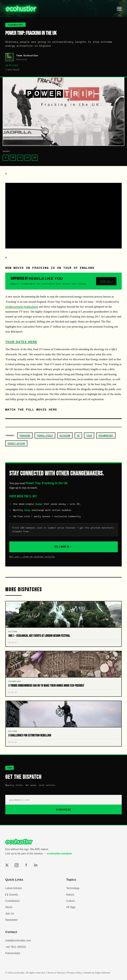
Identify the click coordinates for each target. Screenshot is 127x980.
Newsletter (12, 920)
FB (13, 158)
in (36, 865)
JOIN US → (106, 281)
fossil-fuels (45, 435)
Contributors (12, 901)
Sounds (12, 895)
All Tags (71, 907)
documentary (106, 435)
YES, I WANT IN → (64, 547)
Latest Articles (14, 888)
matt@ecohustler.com (18, 940)
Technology (73, 888)
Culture (70, 901)
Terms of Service (56, 973)
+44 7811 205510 (16, 947)
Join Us (10, 914)
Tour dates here (21, 342)
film (89, 435)
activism (65, 435)
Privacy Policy (74, 973)
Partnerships (13, 953)
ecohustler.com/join (60, 854)
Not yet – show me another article (32, 557)
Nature (70, 895)
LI (20, 158)
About (9, 907)
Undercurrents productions (22, 307)
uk (78, 435)
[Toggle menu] (119, 9)
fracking (25, 435)
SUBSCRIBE (63, 809)
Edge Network (103, 973)
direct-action (16, 443)
